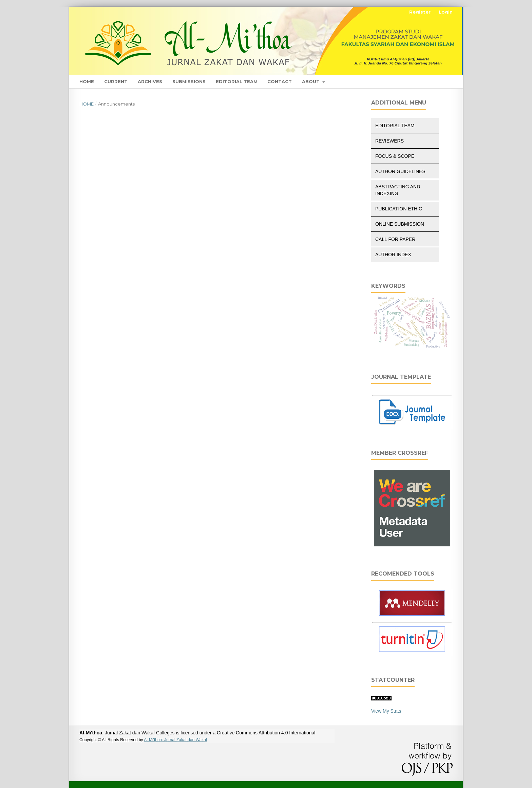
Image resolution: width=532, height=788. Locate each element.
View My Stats (386, 711)
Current (116, 81)
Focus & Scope (395, 156)
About (311, 81)
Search (438, 81)
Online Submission (400, 224)
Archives (150, 81)
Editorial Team (237, 81)
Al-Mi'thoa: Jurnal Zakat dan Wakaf (175, 740)
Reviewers (389, 141)
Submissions (189, 81)
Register (420, 12)
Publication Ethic (399, 209)
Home (87, 81)
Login (446, 12)
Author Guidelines (400, 171)
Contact (280, 81)
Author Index (393, 255)
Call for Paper (395, 239)
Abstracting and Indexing (398, 190)
